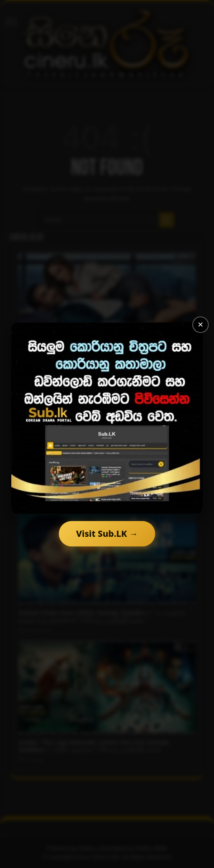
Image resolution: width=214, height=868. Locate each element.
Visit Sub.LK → (107, 534)
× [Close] (201, 324)
